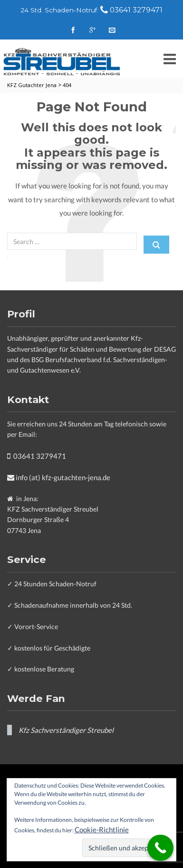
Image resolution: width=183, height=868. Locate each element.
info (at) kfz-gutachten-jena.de (59, 477)
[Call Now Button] (160, 848)
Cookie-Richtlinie (102, 829)
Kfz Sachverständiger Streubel (66, 730)
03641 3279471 (131, 10)
